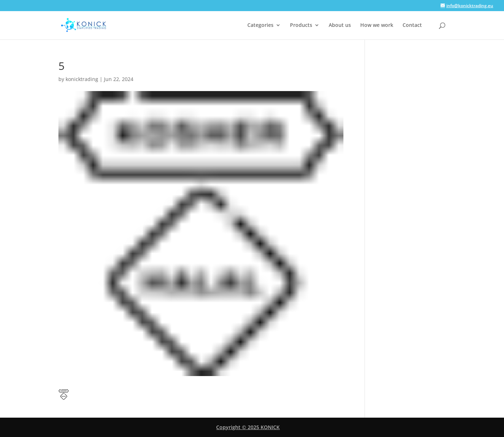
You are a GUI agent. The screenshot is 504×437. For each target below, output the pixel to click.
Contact (412, 25)
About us (340, 25)
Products (301, 25)
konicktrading (82, 79)
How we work (377, 25)
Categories (260, 25)
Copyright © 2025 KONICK (248, 427)
